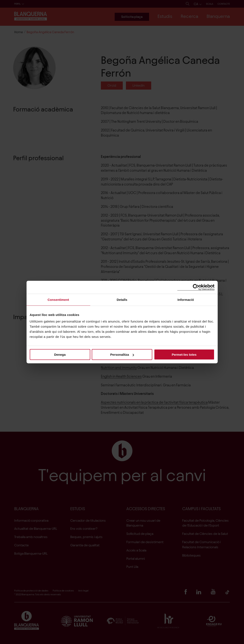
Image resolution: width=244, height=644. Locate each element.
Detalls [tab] (122, 299)
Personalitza (122, 355)
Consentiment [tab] (58, 299)
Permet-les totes (184, 355)
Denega (60, 355)
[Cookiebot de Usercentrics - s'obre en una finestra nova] (196, 287)
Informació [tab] (186, 299)
